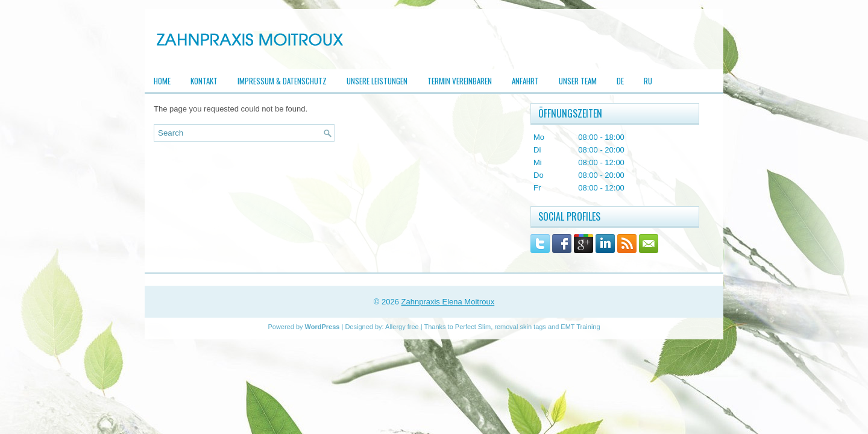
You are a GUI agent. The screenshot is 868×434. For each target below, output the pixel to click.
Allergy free (402, 327)
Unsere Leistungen (377, 81)
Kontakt (204, 81)
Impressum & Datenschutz (282, 81)
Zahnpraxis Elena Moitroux (448, 302)
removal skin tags (520, 327)
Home (162, 81)
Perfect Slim (473, 327)
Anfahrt (525, 81)
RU (648, 81)
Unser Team (578, 81)
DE (620, 81)
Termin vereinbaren (460, 81)
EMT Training (580, 327)
